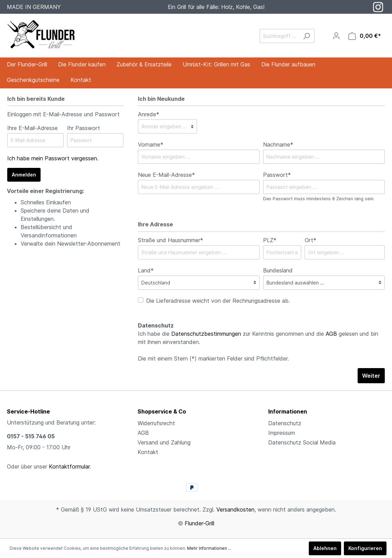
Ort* (311, 240)
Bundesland (278, 270)
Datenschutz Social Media (302, 442)
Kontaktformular (69, 466)
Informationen (288, 411)
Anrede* (149, 114)
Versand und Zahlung (164, 442)
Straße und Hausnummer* (171, 240)
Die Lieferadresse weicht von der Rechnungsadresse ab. (218, 301)
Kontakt (148, 452)
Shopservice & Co (162, 411)
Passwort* (277, 175)
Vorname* (151, 144)
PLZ (270, 240)
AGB (331, 334)
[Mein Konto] (336, 36)
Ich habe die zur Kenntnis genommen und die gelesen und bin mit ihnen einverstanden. (258, 338)
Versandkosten (235, 509)
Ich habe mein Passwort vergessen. (53, 158)
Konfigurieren (365, 548)
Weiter (371, 376)
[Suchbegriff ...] (279, 36)
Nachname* (278, 144)
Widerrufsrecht (156, 423)
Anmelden (24, 175)
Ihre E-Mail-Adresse (32, 128)
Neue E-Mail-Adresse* (166, 175)
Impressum (282, 433)
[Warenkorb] (365, 36)
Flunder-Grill (199, 523)
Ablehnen (325, 548)
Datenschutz (285, 423)
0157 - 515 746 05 (31, 436)
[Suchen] (307, 36)
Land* (146, 270)
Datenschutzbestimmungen (206, 334)
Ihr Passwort (84, 128)
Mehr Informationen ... (209, 548)
